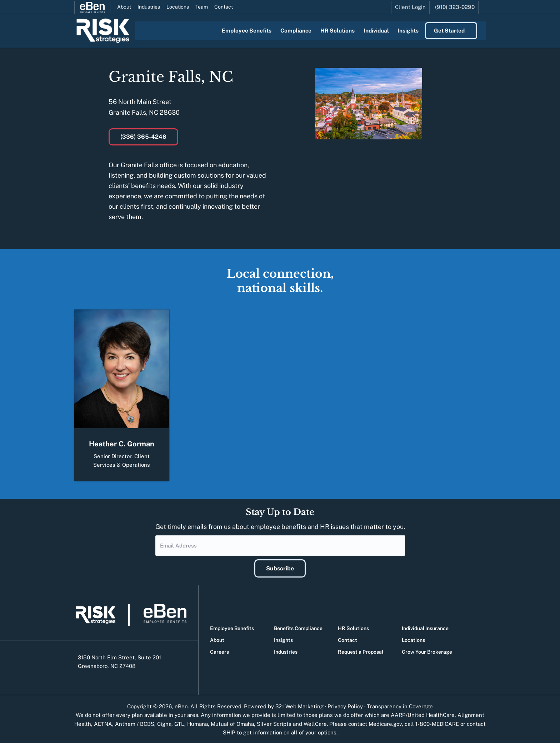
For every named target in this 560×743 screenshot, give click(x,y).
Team (202, 6)
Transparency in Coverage (400, 705)
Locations (178, 6)
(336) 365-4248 (143, 137)
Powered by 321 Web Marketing (284, 705)
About (124, 6)
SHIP (229, 731)
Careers (219, 651)
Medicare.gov (385, 723)
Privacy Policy (345, 705)
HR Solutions (353, 627)
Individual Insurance (425, 627)
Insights (283, 639)
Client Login (410, 6)
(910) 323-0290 (455, 6)
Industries (149, 6)
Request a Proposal (361, 651)
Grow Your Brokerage (427, 651)
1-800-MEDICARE (437, 723)
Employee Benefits (232, 627)
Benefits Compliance (298, 627)
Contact (224, 6)
